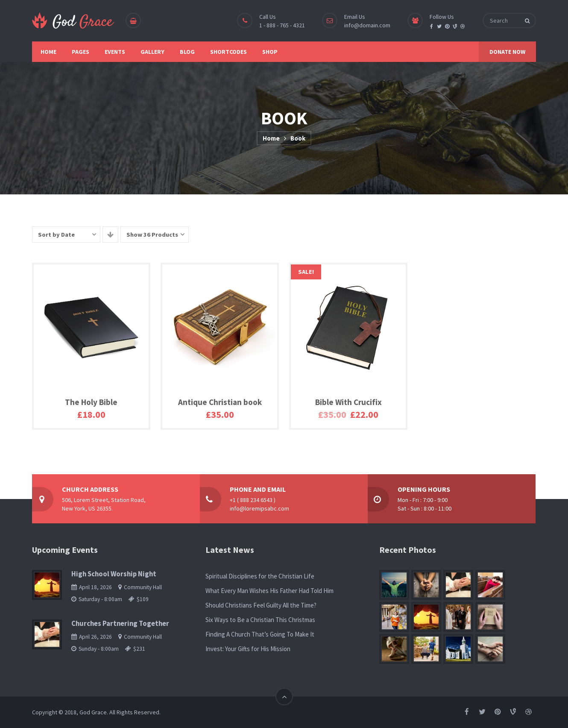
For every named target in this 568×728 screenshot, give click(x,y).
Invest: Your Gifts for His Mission (248, 649)
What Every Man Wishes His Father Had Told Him (269, 591)
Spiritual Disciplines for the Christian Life (260, 576)
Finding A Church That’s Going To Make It (260, 634)
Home (271, 138)
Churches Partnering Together (120, 624)
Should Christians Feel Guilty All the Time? (261, 605)
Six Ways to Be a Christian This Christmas (260, 620)
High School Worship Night (114, 574)
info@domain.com (367, 25)
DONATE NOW (507, 52)
